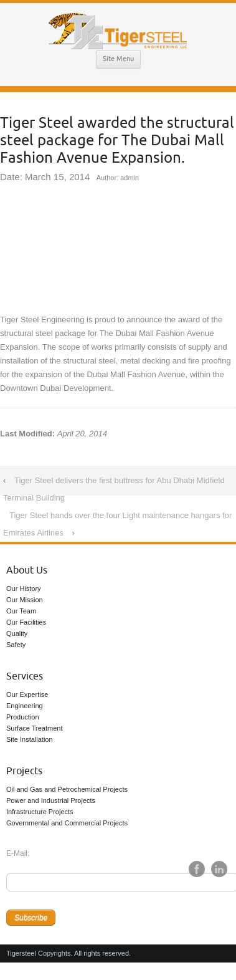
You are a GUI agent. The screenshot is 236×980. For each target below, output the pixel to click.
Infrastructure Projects (40, 812)
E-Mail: (18, 853)
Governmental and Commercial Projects (67, 823)
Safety (16, 645)
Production (23, 717)
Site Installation (30, 739)
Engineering (25, 706)
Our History (24, 588)
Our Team (21, 611)
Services (25, 676)
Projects (24, 771)
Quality (17, 633)
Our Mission (25, 600)
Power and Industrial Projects (51, 800)
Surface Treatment (35, 728)
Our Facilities (26, 622)
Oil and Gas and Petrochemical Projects (67, 789)
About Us (27, 570)
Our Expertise (27, 694)
